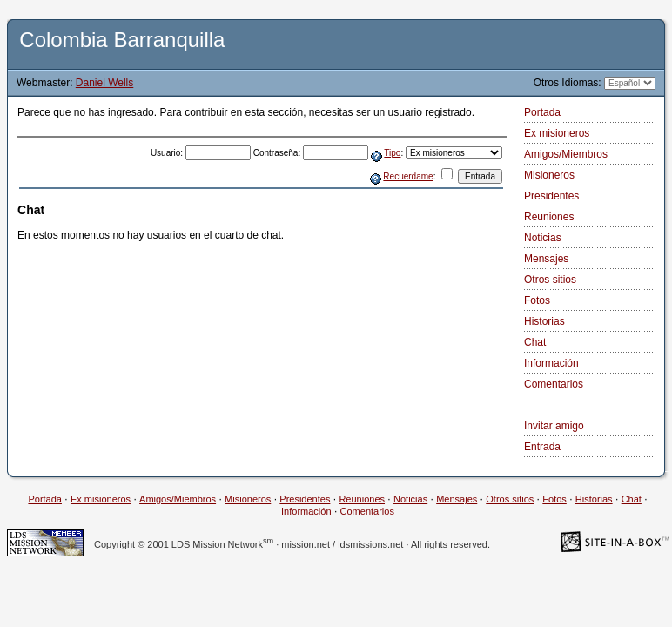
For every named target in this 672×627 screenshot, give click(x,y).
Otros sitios (550, 280)
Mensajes (546, 259)
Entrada (542, 447)
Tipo (392, 153)
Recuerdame (408, 176)
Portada (542, 112)
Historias (544, 321)
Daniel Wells (104, 83)
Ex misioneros (557, 133)
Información (551, 363)
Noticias (543, 238)
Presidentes (551, 196)
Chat (535, 342)
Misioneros (549, 175)
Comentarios (554, 384)
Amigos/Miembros (566, 154)
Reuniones (549, 217)
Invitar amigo (554, 426)
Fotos (537, 300)
